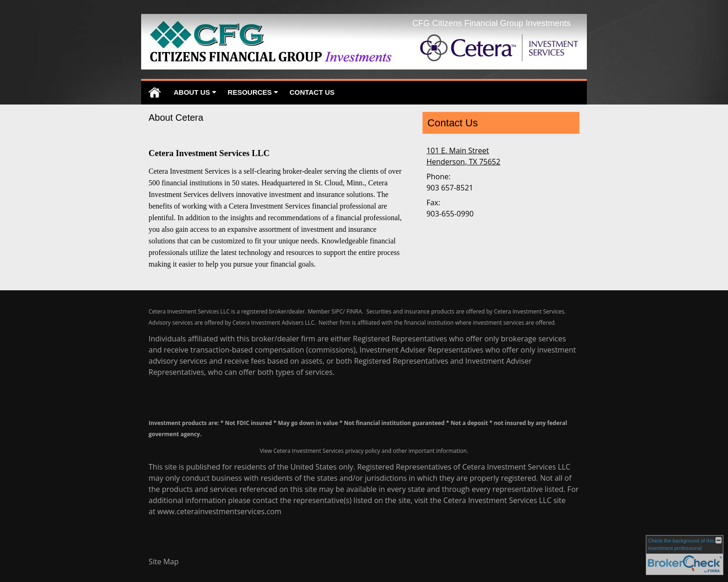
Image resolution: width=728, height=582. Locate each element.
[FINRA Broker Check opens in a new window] (685, 555)
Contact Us (312, 92)
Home (155, 93)
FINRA (354, 311)
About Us (192, 92)
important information (438, 451)
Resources (250, 92)
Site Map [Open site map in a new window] (164, 562)
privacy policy (362, 451)
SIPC (337, 311)
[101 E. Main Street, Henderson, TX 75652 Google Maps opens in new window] (463, 156)
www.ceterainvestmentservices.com (219, 511)
